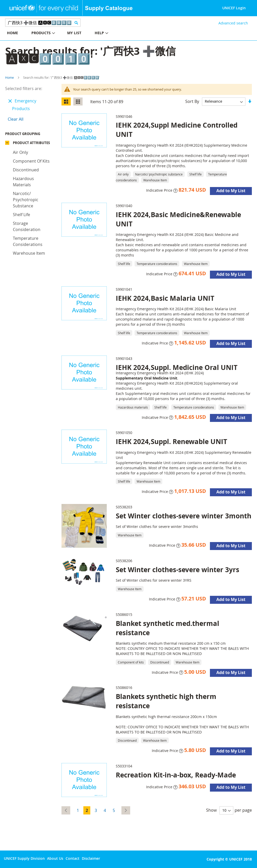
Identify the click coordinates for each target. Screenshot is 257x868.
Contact (73, 858)
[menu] (64, 34)
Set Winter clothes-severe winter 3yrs (178, 570)
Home (10, 77)
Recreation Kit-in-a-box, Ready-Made (176, 775)
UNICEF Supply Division (24, 858)
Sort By (192, 101)
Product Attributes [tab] (31, 144)
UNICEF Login (234, 8)
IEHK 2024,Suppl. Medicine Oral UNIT (177, 367)
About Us (55, 858)
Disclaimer (91, 858)
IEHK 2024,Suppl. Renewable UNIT (171, 441)
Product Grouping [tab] (30, 135)
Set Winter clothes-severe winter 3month (184, 516)
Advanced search (233, 23)
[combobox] (43, 23)
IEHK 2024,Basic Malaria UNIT (165, 298)
